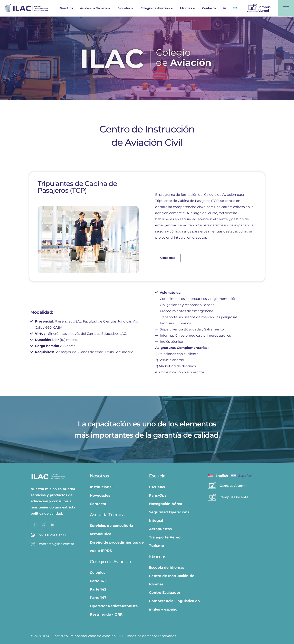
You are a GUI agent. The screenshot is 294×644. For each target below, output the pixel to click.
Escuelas (124, 8)
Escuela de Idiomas (167, 567)
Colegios (98, 573)
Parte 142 (98, 589)
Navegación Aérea (166, 504)
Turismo (156, 546)
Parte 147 (98, 598)
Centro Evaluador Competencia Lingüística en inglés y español (174, 601)
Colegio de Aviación (155, 8)
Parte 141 (98, 581)
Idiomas (186, 8)
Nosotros (66, 8)
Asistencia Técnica (94, 8)
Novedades (100, 495)
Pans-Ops (158, 495)
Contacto (209, 8)
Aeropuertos (160, 529)
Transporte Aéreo (165, 537)
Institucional (101, 487)
